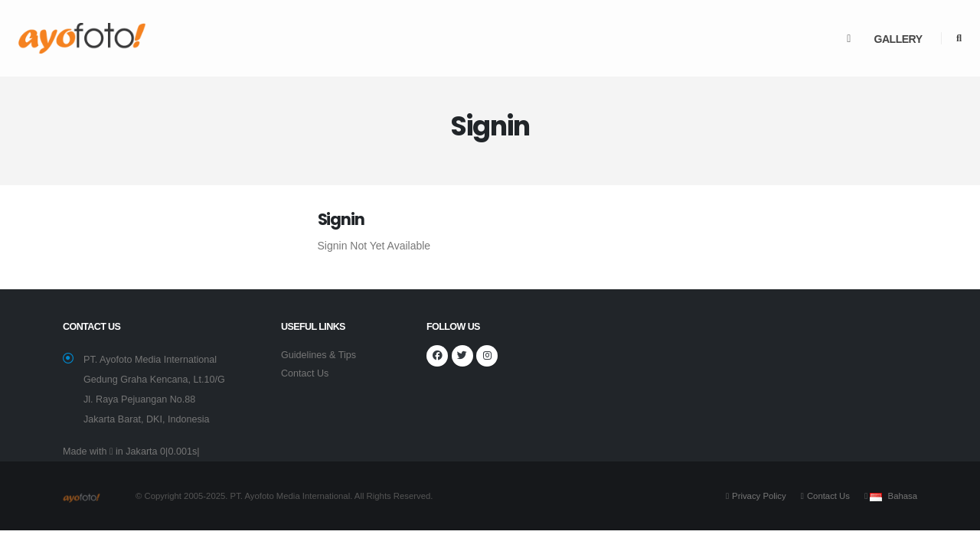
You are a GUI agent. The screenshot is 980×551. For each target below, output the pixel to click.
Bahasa (903, 496)
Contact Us (305, 373)
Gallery (898, 39)
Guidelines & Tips (318, 355)
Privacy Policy (759, 496)
